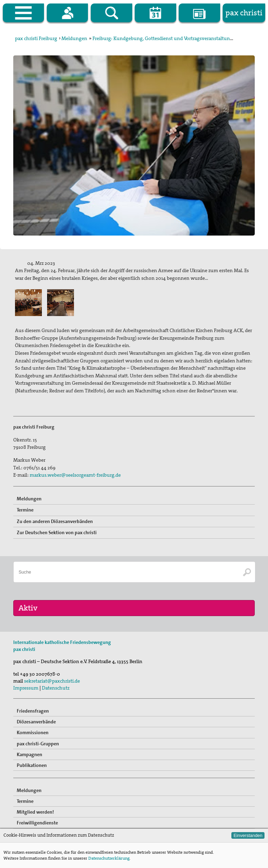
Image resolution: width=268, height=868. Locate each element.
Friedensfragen (33, 711)
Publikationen (32, 765)
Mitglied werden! (35, 812)
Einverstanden (248, 835)
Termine (25, 510)
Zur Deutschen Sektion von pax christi (57, 532)
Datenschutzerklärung (109, 858)
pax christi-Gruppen (38, 744)
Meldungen (74, 38)
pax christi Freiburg (36, 38)
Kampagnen (29, 754)
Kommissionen (33, 732)
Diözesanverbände (36, 722)
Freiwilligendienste (37, 823)
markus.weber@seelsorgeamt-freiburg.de (75, 475)
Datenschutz (56, 688)
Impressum (26, 688)
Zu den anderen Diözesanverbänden (55, 521)
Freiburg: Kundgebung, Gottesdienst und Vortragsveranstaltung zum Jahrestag (179, 38)
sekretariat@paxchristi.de (52, 681)
